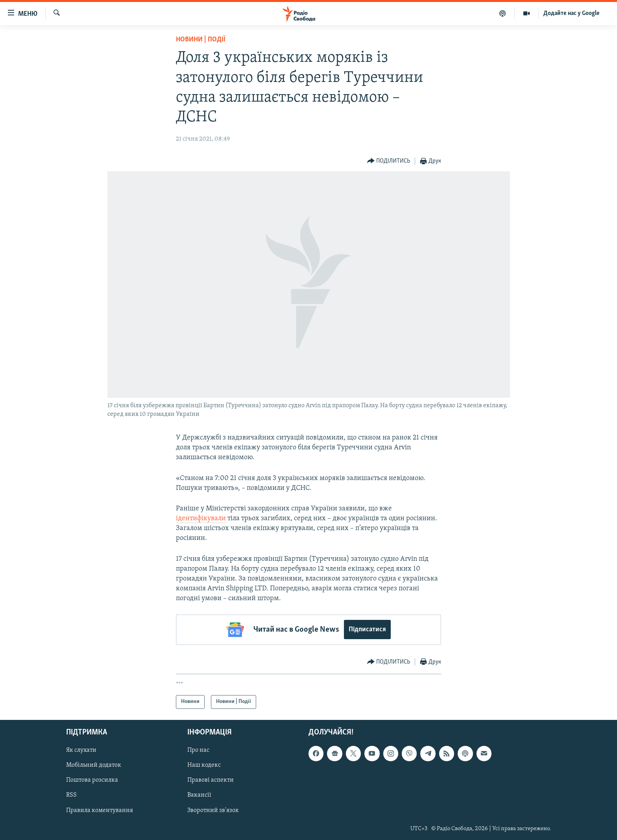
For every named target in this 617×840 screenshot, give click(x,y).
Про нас (198, 750)
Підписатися (367, 630)
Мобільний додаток (94, 765)
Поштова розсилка (92, 780)
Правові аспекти (211, 780)
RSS (71, 795)
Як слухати (81, 750)
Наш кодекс (204, 765)
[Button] (389, 161)
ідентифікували (201, 518)
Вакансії (199, 795)
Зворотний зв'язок (213, 810)
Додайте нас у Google (572, 13)
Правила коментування (100, 810)
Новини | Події (201, 40)
